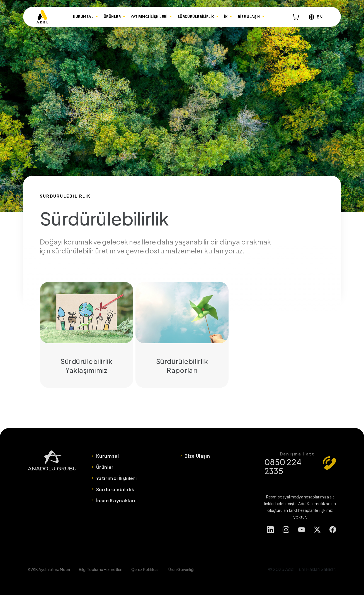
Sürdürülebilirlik (115, 489)
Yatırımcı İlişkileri (117, 478)
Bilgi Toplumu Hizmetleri (101, 569)
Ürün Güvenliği (181, 569)
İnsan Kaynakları (116, 501)
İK (226, 17)
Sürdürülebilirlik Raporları (182, 335)
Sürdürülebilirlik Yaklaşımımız (87, 335)
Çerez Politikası (145, 569)
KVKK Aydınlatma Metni (49, 569)
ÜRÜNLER (112, 17)
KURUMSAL (83, 17)
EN (316, 17)
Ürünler (105, 467)
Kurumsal (108, 456)
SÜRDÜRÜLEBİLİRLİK (196, 17)
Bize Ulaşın (197, 456)
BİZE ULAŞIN (249, 17)
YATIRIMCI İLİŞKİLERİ (149, 17)
